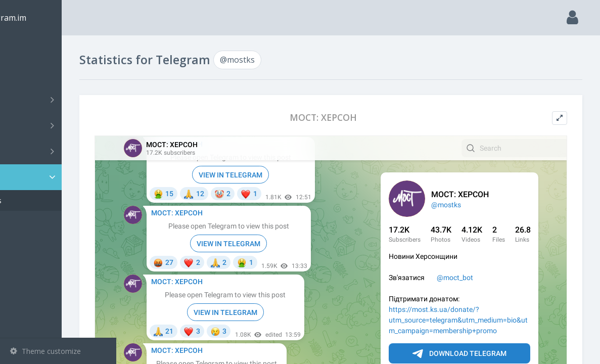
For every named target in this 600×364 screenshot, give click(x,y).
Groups (59, 125)
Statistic (61, 177)
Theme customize (45, 351)
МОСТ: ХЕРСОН (351, 118)
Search (26, 74)
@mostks (41, 200)
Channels (59, 100)
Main (24, 48)
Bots (59, 151)
